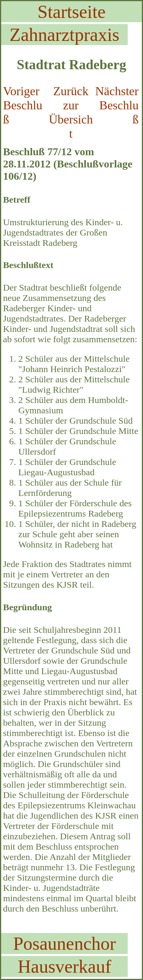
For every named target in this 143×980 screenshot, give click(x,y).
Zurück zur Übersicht (71, 112)
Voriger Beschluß (23, 105)
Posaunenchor (64, 943)
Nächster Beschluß (117, 105)
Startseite (71, 12)
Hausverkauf (64, 966)
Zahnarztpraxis (64, 35)
